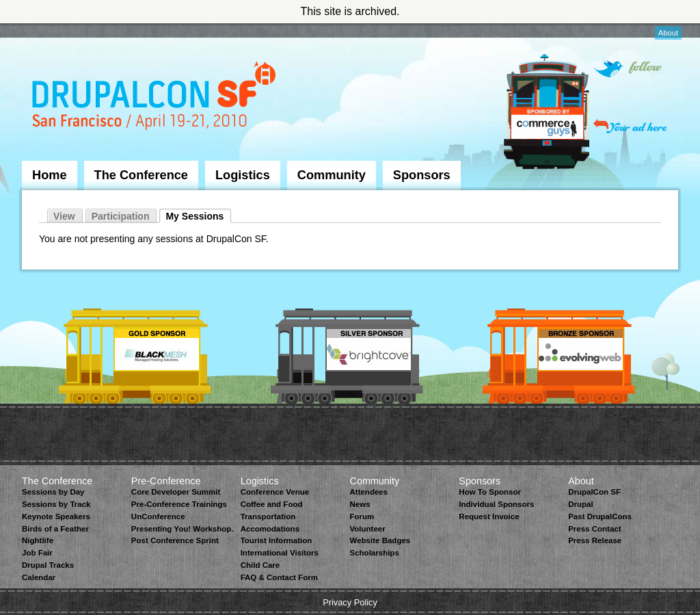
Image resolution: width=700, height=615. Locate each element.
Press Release (595, 540)
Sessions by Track (56, 504)
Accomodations (270, 529)
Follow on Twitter (628, 69)
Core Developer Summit (176, 492)
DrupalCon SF (594, 492)
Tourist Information (277, 540)
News (360, 504)
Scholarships (374, 553)
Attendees (368, 492)
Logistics (243, 175)
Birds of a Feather (55, 529)
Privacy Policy (350, 602)
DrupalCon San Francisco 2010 (156, 98)
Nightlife (38, 540)
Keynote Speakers (56, 516)
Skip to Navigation (49, 29)
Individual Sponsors (496, 504)
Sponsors (422, 175)
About (668, 33)
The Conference (141, 175)
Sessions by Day (53, 492)
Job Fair (37, 553)
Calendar (39, 577)
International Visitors (280, 553)
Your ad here (630, 126)
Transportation (268, 516)
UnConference (158, 516)
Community (332, 175)
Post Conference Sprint (175, 540)
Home (50, 175)
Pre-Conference (166, 481)
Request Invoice (489, 516)
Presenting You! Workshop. (183, 529)
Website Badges (380, 540)
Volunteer (367, 529)
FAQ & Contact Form (279, 577)
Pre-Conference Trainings (179, 504)
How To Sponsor (490, 492)
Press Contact (594, 529)
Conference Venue (275, 492)
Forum (362, 516)
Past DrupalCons (600, 516)
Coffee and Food (272, 504)
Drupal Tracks (48, 565)
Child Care (260, 565)
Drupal (580, 504)
